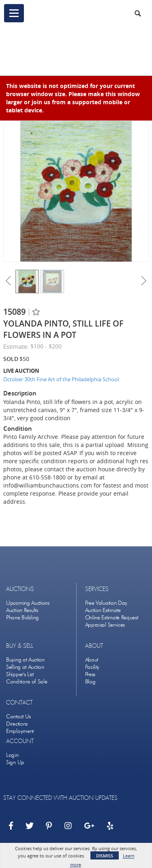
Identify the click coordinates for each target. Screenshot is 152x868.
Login (12, 755)
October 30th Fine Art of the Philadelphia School (61, 379)
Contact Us (18, 717)
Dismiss (105, 856)
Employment (20, 731)
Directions (17, 724)
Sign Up (15, 762)
